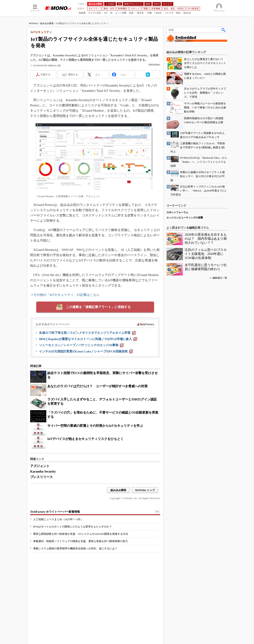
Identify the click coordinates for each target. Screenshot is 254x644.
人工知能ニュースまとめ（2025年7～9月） (58, 519)
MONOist (33, 23)
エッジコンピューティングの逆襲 (185, 218)
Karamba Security (43, 471)
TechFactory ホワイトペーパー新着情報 (55, 512)
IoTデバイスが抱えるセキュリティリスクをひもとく (85, 439)
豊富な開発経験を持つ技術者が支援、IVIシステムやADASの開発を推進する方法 (81, 534)
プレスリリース (41, 477)
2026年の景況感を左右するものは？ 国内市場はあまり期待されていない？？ (206, 239)
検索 (224, 30)
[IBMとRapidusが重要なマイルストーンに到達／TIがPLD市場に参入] (88, 339)
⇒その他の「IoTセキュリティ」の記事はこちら (65, 295)
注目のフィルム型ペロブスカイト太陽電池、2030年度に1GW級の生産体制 (206, 254)
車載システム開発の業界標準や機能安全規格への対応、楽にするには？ (75, 548)
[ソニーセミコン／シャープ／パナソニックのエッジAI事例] (81, 345)
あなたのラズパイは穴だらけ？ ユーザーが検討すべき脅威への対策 (97, 386)
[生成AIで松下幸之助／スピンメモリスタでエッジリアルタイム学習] (87, 333)
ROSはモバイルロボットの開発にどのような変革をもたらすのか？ (72, 527)
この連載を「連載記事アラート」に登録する (98, 307)
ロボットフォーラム (177, 212)
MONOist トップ (145, 490)
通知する (73, 75)
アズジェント (40, 466)
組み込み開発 (47, 23)
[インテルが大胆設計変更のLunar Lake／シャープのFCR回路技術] (86, 351)
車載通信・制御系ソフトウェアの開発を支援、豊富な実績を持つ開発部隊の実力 (80, 541)
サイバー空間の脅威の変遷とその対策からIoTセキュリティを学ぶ (95, 426)
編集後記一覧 (220, 278)
